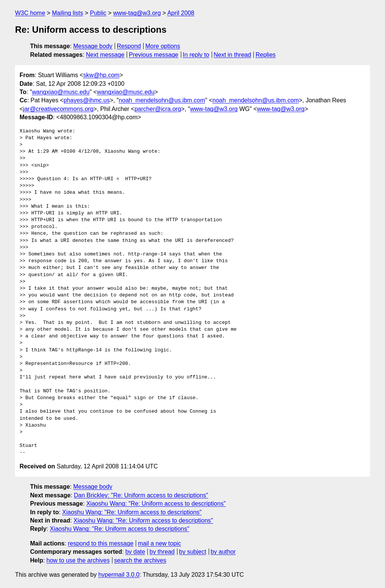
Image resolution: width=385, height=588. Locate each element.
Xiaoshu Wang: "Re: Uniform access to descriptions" (156, 504)
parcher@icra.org (158, 109)
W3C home (30, 13)
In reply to (196, 55)
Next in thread (232, 55)
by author (223, 552)
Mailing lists (67, 13)
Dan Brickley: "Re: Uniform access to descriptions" (141, 495)
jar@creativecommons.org (58, 109)
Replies (266, 55)
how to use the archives (78, 560)
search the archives (140, 560)
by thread (162, 552)
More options (163, 46)
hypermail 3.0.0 (119, 575)
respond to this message (100, 543)
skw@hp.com (101, 75)
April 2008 (181, 13)
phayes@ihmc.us (87, 100)
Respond (129, 46)
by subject (192, 552)
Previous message (154, 55)
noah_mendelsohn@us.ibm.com (162, 100)
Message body (93, 46)
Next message (105, 55)
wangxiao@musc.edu (61, 92)
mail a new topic (160, 543)
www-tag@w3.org (137, 13)
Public (98, 13)
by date (135, 552)
